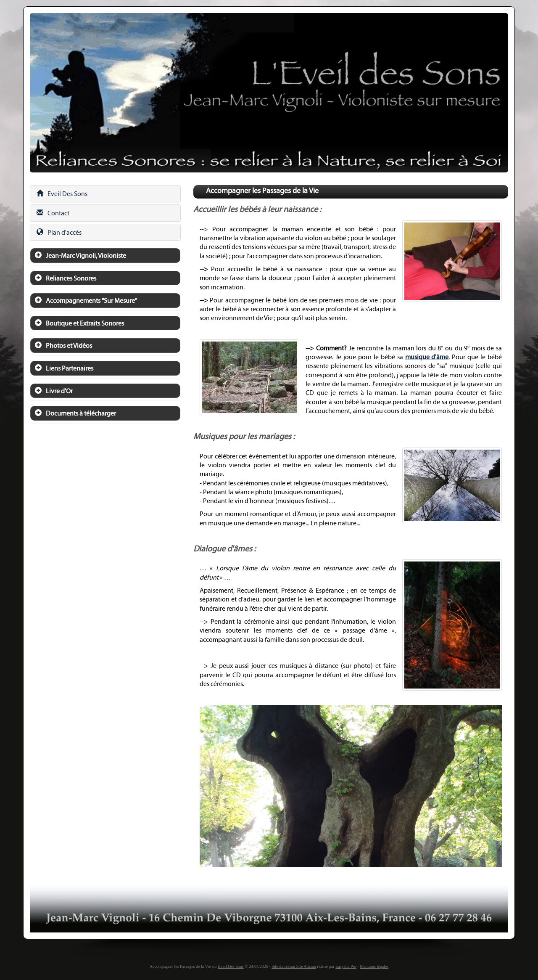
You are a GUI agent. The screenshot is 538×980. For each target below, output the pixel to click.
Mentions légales (374, 966)
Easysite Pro (346, 966)
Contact (53, 213)
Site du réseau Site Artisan (294, 966)
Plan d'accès (59, 232)
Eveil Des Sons (62, 194)
